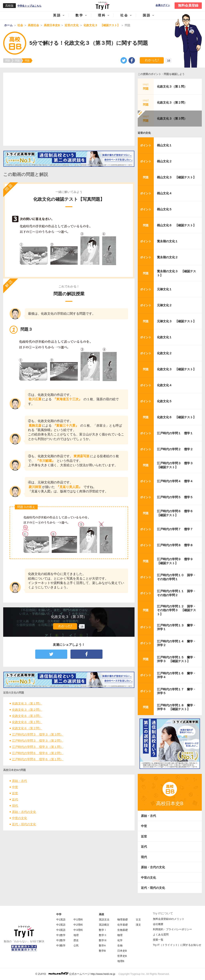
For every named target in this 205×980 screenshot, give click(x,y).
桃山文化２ (164, 161)
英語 (57, 15)
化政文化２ (164, 353)
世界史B (122, 956)
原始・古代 (20, 781)
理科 (102, 15)
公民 (76, 946)
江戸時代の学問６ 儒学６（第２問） (38, 753)
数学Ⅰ (103, 930)
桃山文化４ (164, 193)
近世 (15, 793)
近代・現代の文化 (24, 824)
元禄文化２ (164, 305)
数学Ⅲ (103, 940)
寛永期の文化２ (167, 257)
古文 (138, 920)
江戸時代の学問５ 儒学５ (175, 497)
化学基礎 (123, 925)
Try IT (102, 6)
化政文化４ (164, 385)
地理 (76, 935)
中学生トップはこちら (29, 6)
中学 (59, 914)
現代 (15, 806)
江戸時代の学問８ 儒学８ (175, 545)
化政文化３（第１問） (27, 703)
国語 (147, 15)
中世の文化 (20, 818)
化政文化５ (164, 401)
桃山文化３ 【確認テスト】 (176, 177)
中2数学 (61, 940)
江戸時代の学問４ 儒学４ (175, 481)
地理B (121, 961)
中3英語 (61, 930)
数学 (79, 15)
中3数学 (61, 946)
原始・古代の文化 (24, 812)
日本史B (122, 951)
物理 (120, 935)
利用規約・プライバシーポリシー (172, 929)
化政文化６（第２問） (27, 728)
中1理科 (78, 920)
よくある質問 (161, 935)
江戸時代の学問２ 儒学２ (175, 449)
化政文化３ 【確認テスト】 (176, 369)
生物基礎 (123, 930)
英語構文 (104, 925)
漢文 (138, 925)
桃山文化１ (164, 145)
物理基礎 (123, 920)
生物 (120, 946)
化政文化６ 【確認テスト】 (176, 417)
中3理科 (78, 930)
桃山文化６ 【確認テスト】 (176, 225)
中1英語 (61, 920)
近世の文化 (144, 133)
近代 (15, 799)
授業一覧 (158, 940)
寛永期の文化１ (167, 241)
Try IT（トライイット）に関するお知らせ (177, 945)
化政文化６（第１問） (27, 722)
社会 (124, 15)
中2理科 (78, 925)
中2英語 (61, 925)
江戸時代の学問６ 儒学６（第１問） (38, 759)
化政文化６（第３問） (27, 716)
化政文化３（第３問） (172, 118)
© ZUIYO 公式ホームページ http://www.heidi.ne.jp (75, 974)
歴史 (76, 940)
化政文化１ (164, 337)
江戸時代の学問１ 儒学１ (175, 433)
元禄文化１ (164, 289)
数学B (102, 951)
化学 (120, 940)
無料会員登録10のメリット (169, 919)
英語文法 (104, 920)
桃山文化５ (164, 209)
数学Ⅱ (103, 935)
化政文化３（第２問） (27, 710)
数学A (102, 946)
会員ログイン (163, 5)
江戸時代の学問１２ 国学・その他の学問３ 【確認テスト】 (176, 610)
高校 (101, 914)
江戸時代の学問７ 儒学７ (175, 529)
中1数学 (61, 935)
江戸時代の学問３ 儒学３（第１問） (38, 747)
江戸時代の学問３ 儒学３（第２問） (38, 741)
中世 (15, 787)
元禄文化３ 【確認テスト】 (176, 321)
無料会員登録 (188, 5)
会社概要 (158, 924)
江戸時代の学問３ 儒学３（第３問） (38, 734)
